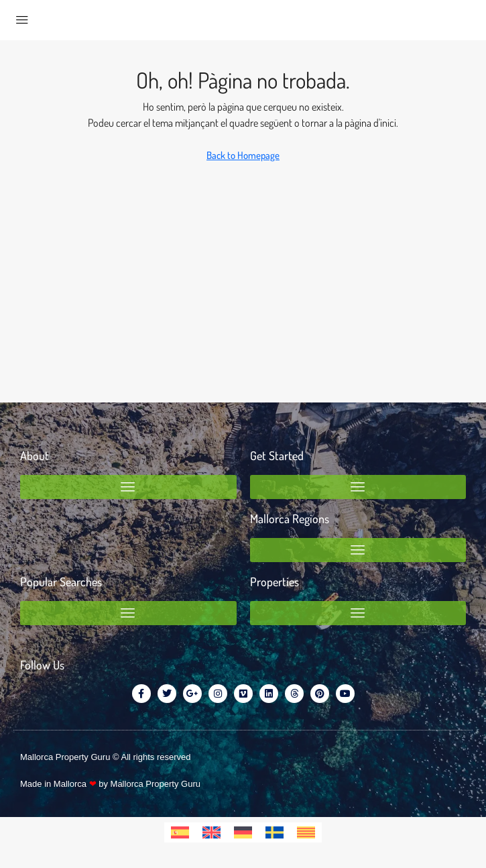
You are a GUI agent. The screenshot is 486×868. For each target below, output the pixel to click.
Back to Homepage (243, 155)
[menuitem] (180, 832)
